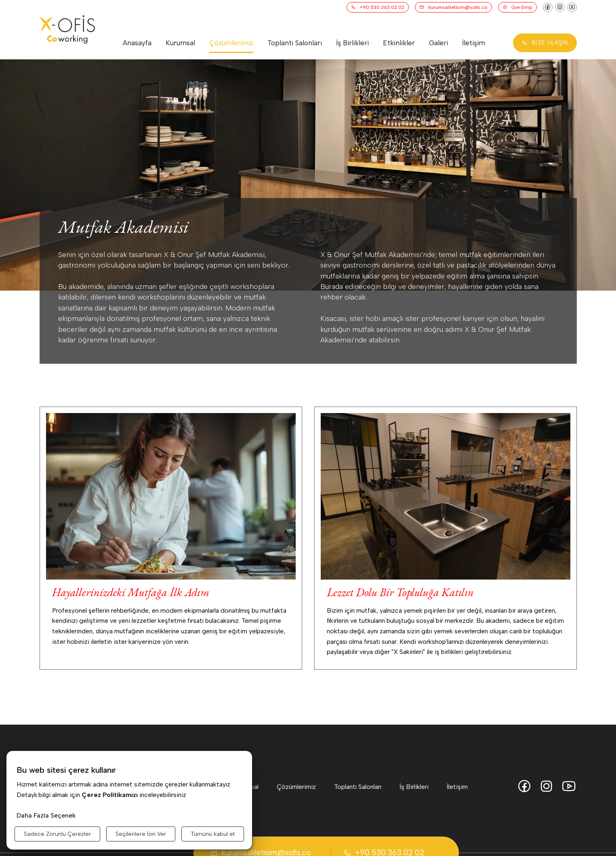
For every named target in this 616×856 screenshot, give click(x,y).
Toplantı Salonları (295, 43)
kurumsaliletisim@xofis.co (453, 7)
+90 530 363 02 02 (378, 7)
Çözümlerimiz (231, 43)
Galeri (438, 43)
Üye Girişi (517, 7)
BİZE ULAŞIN (545, 43)
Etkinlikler (399, 43)
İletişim (474, 43)
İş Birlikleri (352, 43)
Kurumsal (180, 43)
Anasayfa (137, 43)
